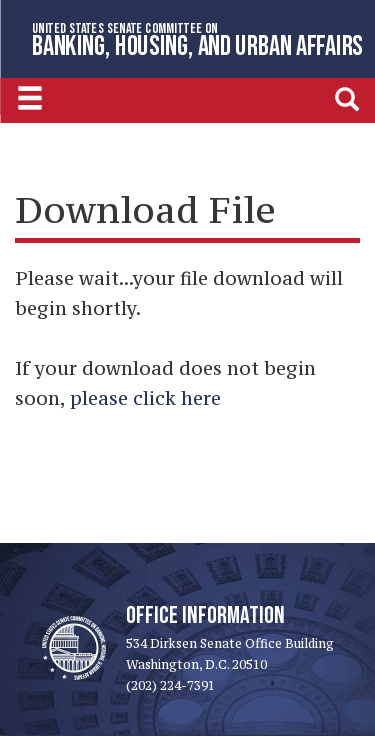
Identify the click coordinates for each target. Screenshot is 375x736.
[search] (347, 98)
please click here (145, 398)
